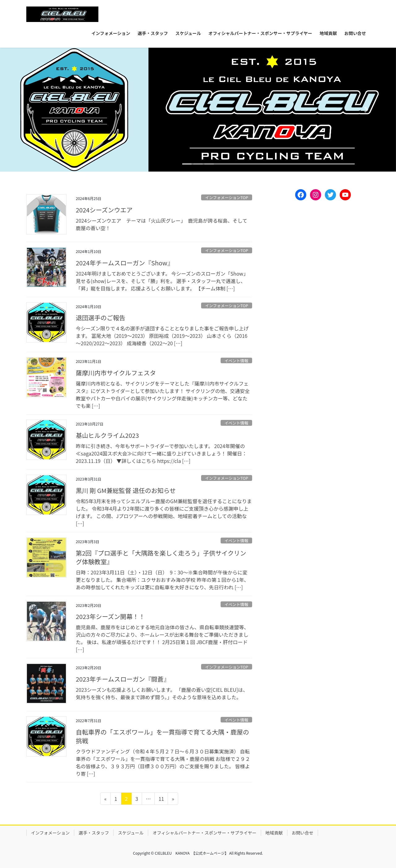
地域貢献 (274, 833)
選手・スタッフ (94, 833)
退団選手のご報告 (101, 318)
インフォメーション (50, 833)
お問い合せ (303, 833)
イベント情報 (236, 361)
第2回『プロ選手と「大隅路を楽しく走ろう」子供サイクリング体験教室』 (161, 557)
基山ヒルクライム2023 (107, 435)
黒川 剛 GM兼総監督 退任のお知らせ (126, 490)
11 (161, 800)
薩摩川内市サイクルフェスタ (116, 373)
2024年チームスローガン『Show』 (125, 263)
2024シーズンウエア (104, 210)
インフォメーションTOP (227, 197)
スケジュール (131, 833)
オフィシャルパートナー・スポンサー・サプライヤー (204, 833)
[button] (30, 110)
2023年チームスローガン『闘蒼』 (123, 679)
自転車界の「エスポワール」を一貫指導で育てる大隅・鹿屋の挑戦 (162, 736)
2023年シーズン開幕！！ (110, 616)
